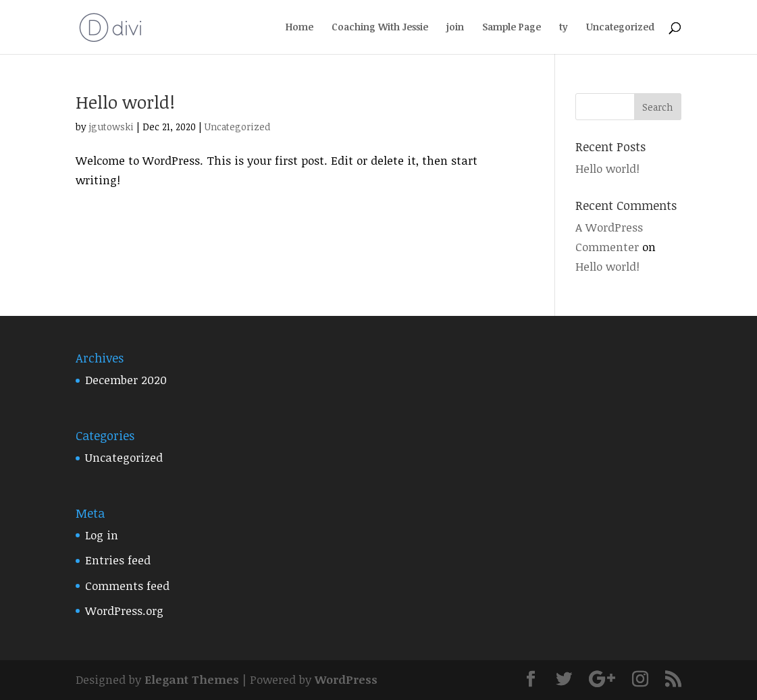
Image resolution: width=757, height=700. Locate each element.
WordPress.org (124, 611)
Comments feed (127, 586)
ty (564, 28)
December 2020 (126, 380)
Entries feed (118, 560)
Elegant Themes (192, 679)
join (455, 28)
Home (299, 28)
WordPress (346, 679)
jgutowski (111, 127)
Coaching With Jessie (380, 28)
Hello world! (125, 102)
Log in (102, 535)
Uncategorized (620, 28)
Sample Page (512, 28)
